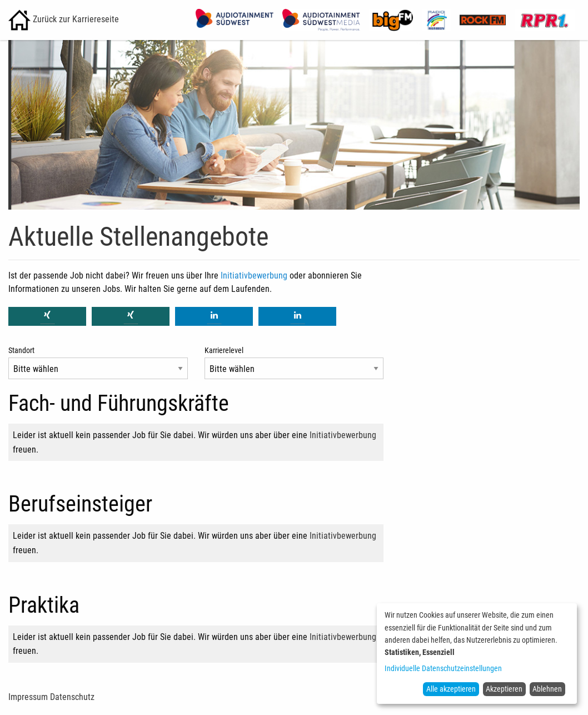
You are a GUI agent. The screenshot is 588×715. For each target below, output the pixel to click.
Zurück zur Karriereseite (64, 19)
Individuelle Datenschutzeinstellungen (443, 668)
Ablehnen (547, 689)
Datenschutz (72, 697)
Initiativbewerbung (254, 275)
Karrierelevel (224, 350)
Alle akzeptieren (451, 689)
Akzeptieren (504, 689)
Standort (21, 350)
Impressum (28, 697)
